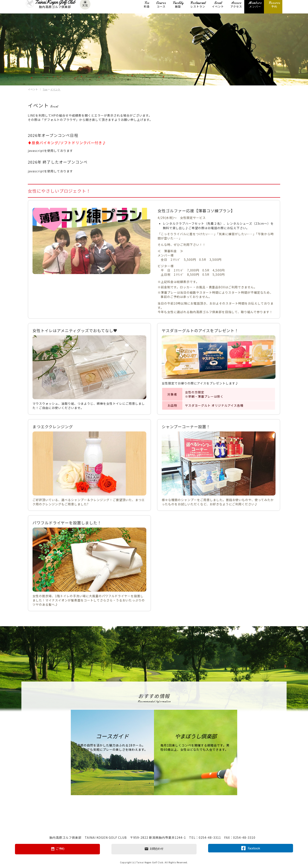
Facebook (251, 848)
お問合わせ (154, 849)
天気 (85, 6)
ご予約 (57, 849)
